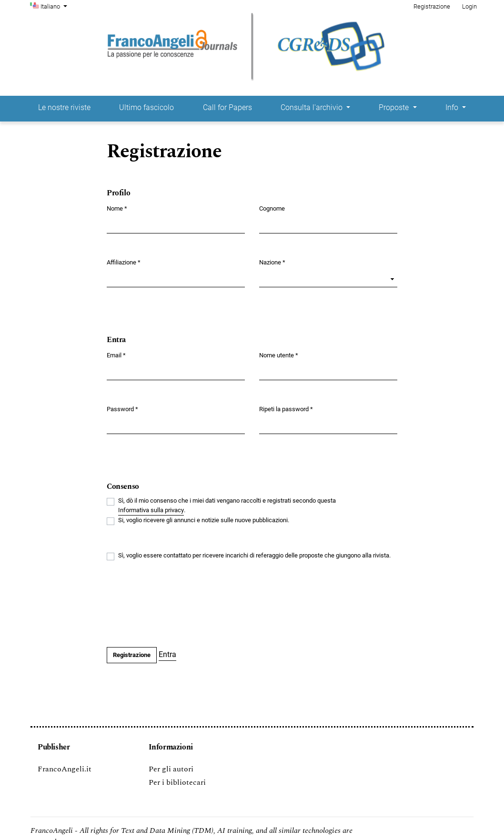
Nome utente (279, 355)
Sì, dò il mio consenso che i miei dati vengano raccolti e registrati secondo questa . (227, 506)
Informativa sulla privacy (151, 510)
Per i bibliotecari (177, 782)
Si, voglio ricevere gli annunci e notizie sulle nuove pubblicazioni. (204, 520)
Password (122, 409)
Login (469, 6)
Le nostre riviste (64, 107)
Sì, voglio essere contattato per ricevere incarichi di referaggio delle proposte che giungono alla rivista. (254, 555)
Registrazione (432, 6)
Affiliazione (124, 262)
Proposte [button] (395, 107)
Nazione (272, 262)
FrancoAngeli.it (65, 769)
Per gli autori (171, 769)
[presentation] (179, 605)
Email (116, 355)
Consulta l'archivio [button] (312, 107)
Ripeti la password (286, 409)
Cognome (272, 208)
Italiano (55, 6)
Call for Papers (227, 107)
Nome (117, 208)
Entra (167, 654)
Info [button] (453, 107)
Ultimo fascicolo (146, 107)
